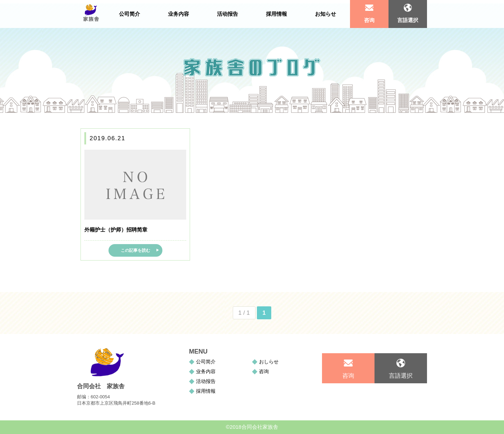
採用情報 (206, 391)
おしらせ (269, 362)
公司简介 (206, 362)
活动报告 (206, 381)
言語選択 (401, 376)
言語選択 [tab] (408, 20)
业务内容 (206, 371)
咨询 (369, 20)
